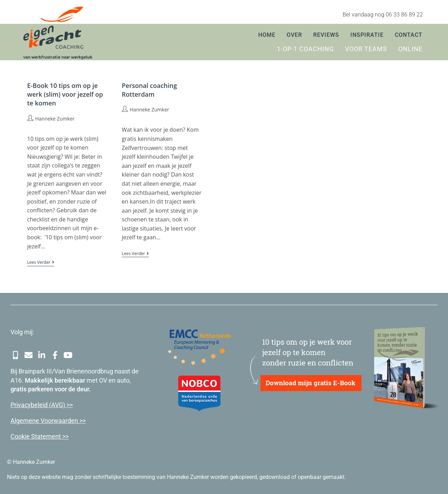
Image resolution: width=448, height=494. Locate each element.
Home (267, 35)
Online (410, 49)
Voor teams (366, 49)
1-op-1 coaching (305, 49)
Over (294, 35)
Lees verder (41, 263)
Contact (409, 35)
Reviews (326, 35)
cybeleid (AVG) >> (49, 403)
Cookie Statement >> (40, 435)
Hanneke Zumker (55, 119)
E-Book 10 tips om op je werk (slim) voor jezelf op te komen (65, 94)
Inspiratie (367, 35)
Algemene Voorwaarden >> (48, 419)
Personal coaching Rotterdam (149, 90)
